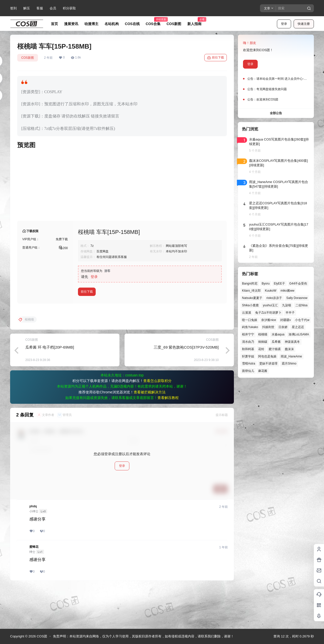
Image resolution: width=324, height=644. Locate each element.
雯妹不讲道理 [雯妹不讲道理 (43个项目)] (268, 364)
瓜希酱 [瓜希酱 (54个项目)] (276, 342)
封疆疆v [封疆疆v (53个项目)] (286, 320)
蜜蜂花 (34, 588)
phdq (33, 547)
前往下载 (216, 58)
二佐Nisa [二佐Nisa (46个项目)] (301, 305)
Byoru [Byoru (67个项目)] (266, 284)
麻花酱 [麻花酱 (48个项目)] (263, 371)
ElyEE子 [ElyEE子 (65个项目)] (280, 284)
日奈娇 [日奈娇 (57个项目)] (283, 327)
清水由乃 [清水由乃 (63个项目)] (248, 342)
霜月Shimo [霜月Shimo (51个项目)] (289, 364)
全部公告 (276, 113)
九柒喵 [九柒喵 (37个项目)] (287, 305)
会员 (53, 8)
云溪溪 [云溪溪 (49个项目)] (247, 313)
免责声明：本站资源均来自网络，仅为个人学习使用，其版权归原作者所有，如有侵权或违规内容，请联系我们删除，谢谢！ (143, 636)
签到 (13, 8)
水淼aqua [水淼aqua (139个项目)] (278, 334)
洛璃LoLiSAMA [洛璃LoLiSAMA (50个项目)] (299, 334)
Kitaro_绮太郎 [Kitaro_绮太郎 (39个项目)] (251, 291)
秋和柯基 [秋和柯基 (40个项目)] (248, 349)
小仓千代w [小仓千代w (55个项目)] (302, 320)
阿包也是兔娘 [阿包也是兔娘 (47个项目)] (267, 356)
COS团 (41, 636)
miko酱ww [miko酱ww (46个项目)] (287, 291)
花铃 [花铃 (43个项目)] (261, 349)
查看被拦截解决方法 (150, 433)
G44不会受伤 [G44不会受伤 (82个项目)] (298, 284)
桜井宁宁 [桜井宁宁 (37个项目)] (248, 334)
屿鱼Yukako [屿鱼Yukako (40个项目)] (250, 327)
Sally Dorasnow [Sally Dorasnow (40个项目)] (297, 298)
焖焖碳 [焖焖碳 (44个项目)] (263, 342)
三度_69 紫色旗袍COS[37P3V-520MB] (186, 388)
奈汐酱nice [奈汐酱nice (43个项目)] (269, 320)
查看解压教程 (168, 438)
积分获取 (69, 8)
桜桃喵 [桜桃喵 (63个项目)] (263, 334)
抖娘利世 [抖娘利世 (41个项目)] (268, 327)
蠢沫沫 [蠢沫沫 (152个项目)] (289, 349)
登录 (284, 24)
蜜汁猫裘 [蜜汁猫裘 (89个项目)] (275, 349)
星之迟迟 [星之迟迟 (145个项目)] (298, 327)
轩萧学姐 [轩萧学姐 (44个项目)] (248, 356)
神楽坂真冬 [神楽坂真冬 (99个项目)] (292, 342)
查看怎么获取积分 (157, 421)
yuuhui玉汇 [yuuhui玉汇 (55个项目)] (270, 305)
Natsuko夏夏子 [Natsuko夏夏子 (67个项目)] (252, 298)
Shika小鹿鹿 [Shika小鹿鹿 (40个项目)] (250, 305)
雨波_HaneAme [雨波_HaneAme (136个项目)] (291, 356)
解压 (27, 8)
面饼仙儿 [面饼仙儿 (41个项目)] (248, 371)
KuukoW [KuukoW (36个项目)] (270, 291)
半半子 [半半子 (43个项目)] (290, 313)
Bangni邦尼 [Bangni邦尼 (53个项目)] (250, 284)
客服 (40, 8)
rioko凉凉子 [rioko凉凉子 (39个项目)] (274, 298)
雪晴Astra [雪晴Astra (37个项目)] (249, 364)
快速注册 (304, 24)
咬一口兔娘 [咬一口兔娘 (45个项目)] (250, 320)
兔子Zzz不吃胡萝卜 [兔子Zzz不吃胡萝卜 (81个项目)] (268, 313)
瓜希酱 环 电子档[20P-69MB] (50, 388)
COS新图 (28, 58)
